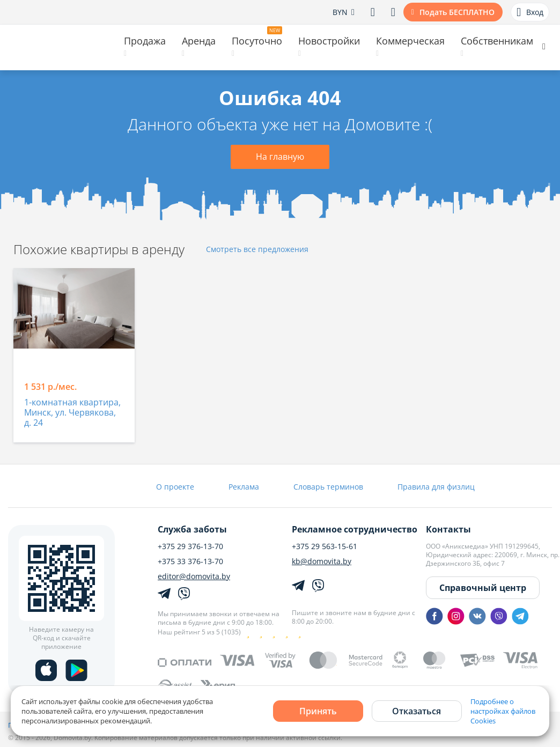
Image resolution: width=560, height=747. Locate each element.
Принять (318, 711)
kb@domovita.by (322, 561)
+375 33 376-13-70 (190, 561)
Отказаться (417, 711)
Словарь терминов (328, 487)
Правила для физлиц (436, 487)
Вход (530, 12)
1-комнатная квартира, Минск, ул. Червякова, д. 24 (72, 413)
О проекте (175, 487)
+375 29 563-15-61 (325, 546)
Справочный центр (483, 588)
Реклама (244, 487)
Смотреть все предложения (257, 250)
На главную (280, 157)
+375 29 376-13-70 (190, 546)
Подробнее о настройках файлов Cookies (503, 711)
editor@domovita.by (194, 576)
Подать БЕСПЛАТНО (457, 12)
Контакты (448, 529)
